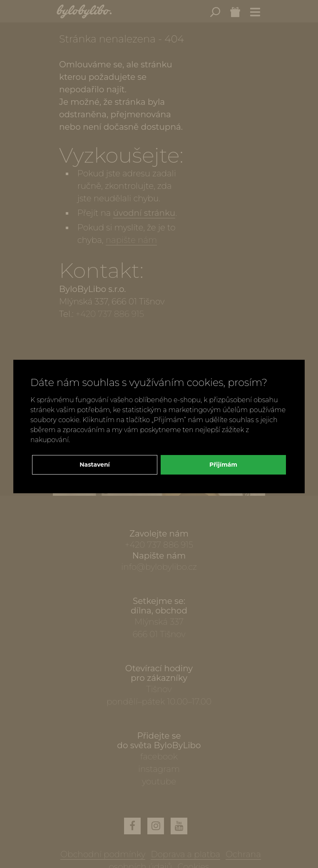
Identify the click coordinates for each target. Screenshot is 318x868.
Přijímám (223, 465)
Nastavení (95, 465)
